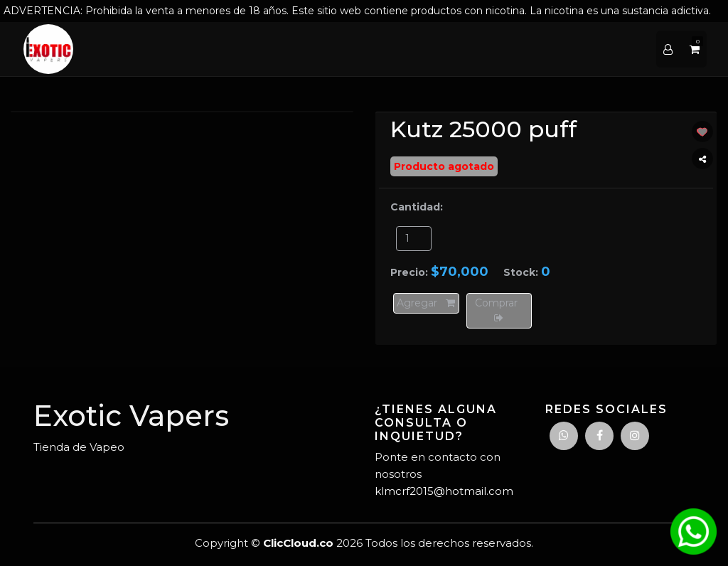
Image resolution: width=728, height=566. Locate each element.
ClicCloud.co (298, 543)
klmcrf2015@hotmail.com (444, 491)
